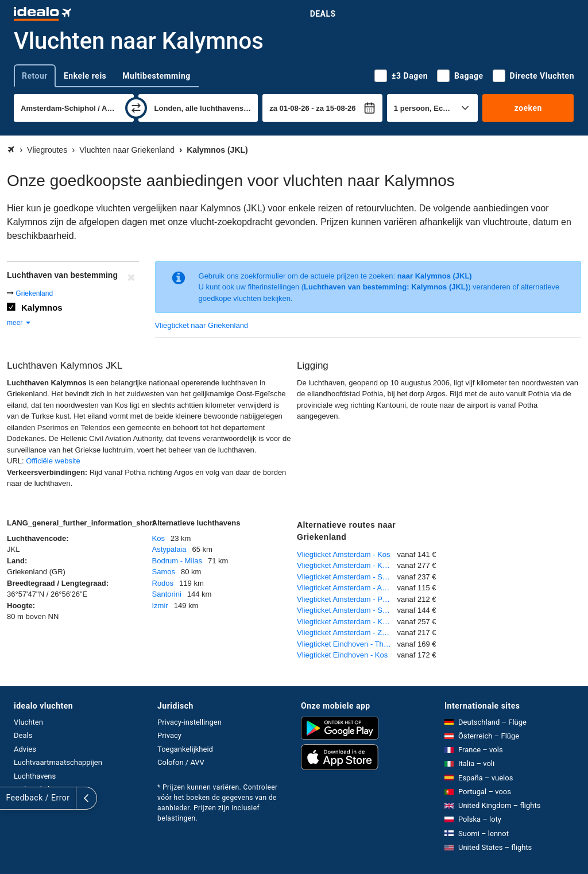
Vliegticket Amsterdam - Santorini (347, 610)
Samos (164, 572)
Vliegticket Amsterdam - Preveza (347, 599)
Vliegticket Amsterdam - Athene (347, 588)
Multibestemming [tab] (156, 76)
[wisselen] (136, 108)
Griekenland (34, 293)
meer (19, 323)
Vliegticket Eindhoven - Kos (342, 655)
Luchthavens (35, 776)
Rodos (163, 583)
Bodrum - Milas (177, 561)
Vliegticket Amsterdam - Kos (344, 554)
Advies (25, 749)
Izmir (160, 606)
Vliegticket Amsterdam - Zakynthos (347, 633)
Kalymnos (42, 308)
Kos (158, 538)
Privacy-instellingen (189, 722)
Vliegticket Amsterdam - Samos (347, 577)
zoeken (528, 108)
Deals (323, 14)
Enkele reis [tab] (85, 76)
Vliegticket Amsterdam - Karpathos (347, 565)
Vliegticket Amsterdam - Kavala (347, 622)
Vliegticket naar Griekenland (202, 325)
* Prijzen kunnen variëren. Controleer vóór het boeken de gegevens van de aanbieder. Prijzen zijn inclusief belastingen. (218, 803)
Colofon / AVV (181, 762)
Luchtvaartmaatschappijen (58, 762)
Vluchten (28, 722)
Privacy (169, 735)
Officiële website (53, 461)
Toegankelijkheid (185, 749)
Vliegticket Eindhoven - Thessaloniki (347, 644)
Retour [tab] (35, 76)
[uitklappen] (10, 798)
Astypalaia (169, 549)
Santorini (167, 594)
